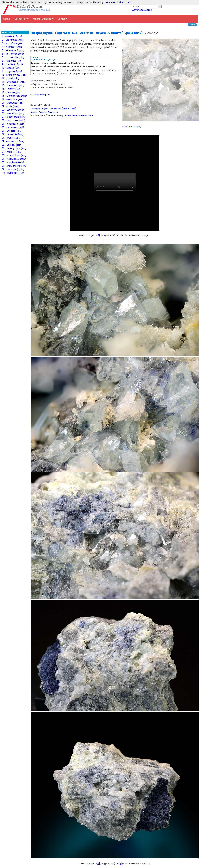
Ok (128, 2)
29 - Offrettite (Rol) (13, 134)
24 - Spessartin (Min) (14, 117)
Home (7, 19)
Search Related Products (44, 112)
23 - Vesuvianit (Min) (13, 113)
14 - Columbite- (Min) (14, 82)
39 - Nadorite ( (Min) (13, 169)
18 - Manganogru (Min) (14, 96)
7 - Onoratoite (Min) (13, 57)
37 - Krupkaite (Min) (13, 162)
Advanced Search (142, 10)
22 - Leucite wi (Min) (13, 110)
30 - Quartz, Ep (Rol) (13, 138)
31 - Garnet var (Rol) (13, 141)
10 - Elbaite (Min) (11, 68)
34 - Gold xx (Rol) (12, 152)
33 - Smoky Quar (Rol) (14, 148)
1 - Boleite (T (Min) (12, 36)
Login (192, 25)
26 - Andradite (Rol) (13, 124)
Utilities (62, 19)
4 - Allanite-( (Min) (12, 47)
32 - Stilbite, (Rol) (11, 145)
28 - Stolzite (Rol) (12, 131)
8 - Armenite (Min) (12, 61)
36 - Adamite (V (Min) (14, 159)
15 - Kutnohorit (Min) (13, 85)
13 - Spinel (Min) (11, 78)
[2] (120, 235)
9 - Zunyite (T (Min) (12, 64)
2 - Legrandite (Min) (13, 40)
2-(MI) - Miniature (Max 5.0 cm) (59, 109)
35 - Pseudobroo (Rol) (14, 155)
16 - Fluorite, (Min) (12, 89)
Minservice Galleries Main (78, 116)
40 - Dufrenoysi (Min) (14, 173)
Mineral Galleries (43, 19)
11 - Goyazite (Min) (12, 71)
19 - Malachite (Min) (13, 99)
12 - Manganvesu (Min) (14, 75)
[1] (99, 235)
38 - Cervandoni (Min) (14, 166)
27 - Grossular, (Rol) (13, 127)
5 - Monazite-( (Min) (13, 50)
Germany (36, 109)
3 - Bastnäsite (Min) (13, 43)
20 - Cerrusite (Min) (13, 103)
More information (114, 2)
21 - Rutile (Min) (10, 106)
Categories (21, 19)
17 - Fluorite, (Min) (12, 92)
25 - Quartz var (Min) (14, 120)
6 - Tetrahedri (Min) (13, 54)
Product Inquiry (41, 95)
